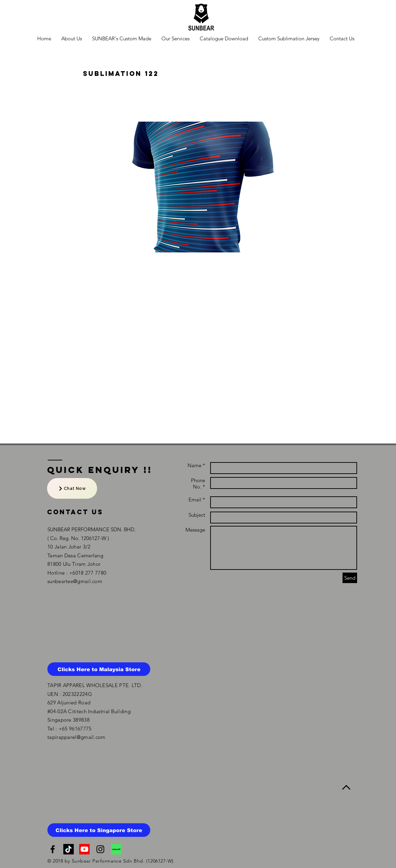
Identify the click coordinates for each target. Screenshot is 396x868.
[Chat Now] (72, 488)
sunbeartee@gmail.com (75, 581)
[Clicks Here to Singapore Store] (99, 830)
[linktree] (116, 849)
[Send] (350, 578)
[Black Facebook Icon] (53, 849)
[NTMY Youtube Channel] (84, 849)
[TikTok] (69, 849)
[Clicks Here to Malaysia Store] (99, 669)
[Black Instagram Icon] (100, 849)
